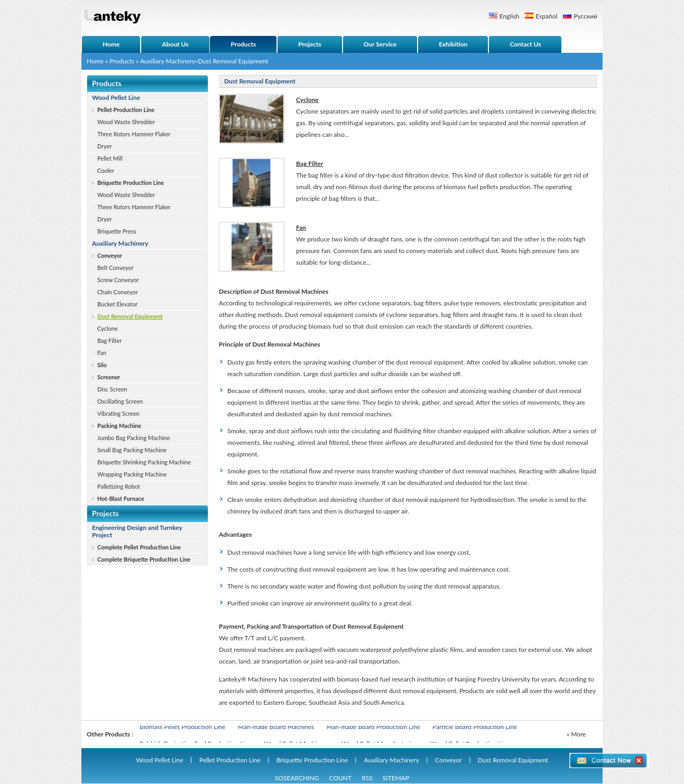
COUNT (341, 778)
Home (95, 61)
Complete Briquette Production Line (144, 559)
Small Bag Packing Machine (132, 450)
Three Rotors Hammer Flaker (134, 134)
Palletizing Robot (119, 486)
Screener (109, 377)
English (509, 16)
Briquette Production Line (131, 183)
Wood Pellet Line (116, 97)
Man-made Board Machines (276, 728)
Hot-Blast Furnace (121, 498)
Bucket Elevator (117, 304)
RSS (367, 778)
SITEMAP (396, 778)
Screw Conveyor (118, 280)
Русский (585, 16)
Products (122, 61)
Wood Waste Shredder (126, 122)
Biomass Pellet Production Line (182, 728)
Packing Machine (119, 426)
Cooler (106, 170)
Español (546, 16)
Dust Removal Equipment (130, 316)
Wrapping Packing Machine (132, 474)
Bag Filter (109, 340)
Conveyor (110, 255)
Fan (102, 353)
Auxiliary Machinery (168, 61)
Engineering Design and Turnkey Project (137, 531)
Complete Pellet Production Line (139, 547)
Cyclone (108, 328)
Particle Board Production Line (475, 728)
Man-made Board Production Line (373, 728)
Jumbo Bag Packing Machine (133, 438)
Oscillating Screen (120, 401)
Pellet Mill (110, 158)
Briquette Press (117, 231)
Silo (102, 365)
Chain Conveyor (118, 292)
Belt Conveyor (115, 268)
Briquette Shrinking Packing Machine (144, 462)
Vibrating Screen (118, 413)
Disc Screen (112, 389)
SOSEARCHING (297, 778)
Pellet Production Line (126, 110)
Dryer (105, 146)
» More (576, 734)
